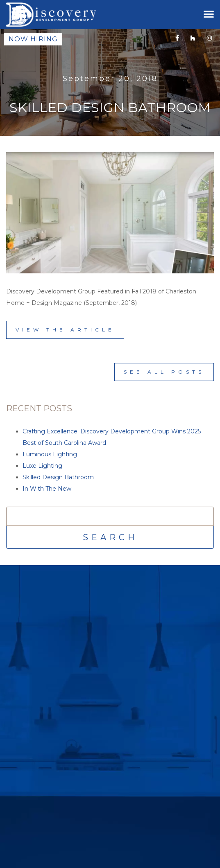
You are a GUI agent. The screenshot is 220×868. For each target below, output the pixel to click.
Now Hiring (33, 39)
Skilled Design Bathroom (58, 477)
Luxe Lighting (42, 466)
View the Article (65, 330)
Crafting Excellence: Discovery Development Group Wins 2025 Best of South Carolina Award (112, 437)
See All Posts (164, 372)
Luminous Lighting (50, 454)
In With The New (47, 489)
